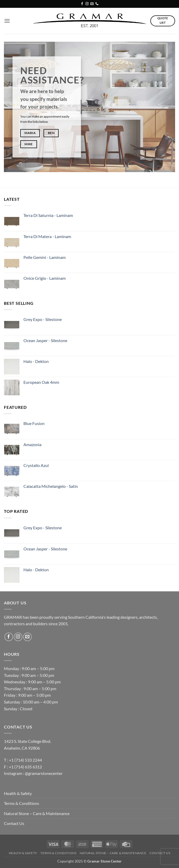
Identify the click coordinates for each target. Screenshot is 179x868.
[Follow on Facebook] (82, 4)
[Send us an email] (92, 4)
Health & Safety (18, 793)
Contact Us (14, 823)
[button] (7, 21)
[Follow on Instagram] (87, 4)
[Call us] (97, 4)
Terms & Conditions (21, 803)
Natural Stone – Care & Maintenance (37, 813)
